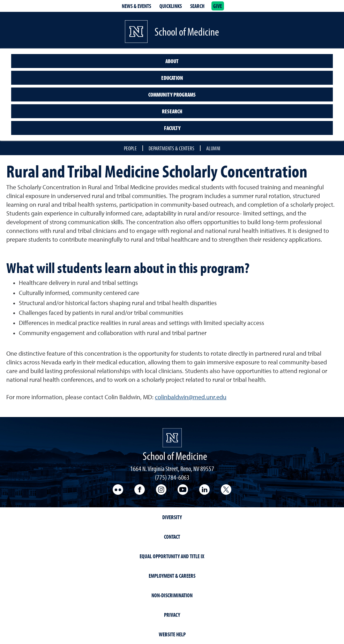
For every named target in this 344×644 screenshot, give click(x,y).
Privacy (172, 615)
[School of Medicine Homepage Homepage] (172, 438)
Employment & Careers (172, 576)
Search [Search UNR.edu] (197, 6)
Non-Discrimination (172, 595)
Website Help (172, 634)
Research (172, 111)
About (172, 61)
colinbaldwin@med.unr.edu (191, 397)
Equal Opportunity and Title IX (172, 556)
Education (172, 78)
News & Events (136, 6)
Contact (172, 537)
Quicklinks (171, 6)
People (130, 148)
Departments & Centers (171, 148)
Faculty (172, 128)
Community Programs (172, 94)
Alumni (213, 148)
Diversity (172, 517)
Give (218, 6)
